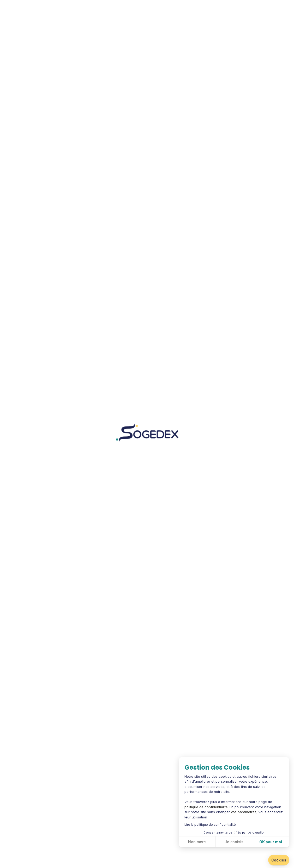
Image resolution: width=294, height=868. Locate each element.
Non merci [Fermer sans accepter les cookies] (197, 842)
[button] (279, 860)
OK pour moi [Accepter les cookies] (271, 842)
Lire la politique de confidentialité (210, 825)
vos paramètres (244, 812)
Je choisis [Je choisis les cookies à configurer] (234, 842)
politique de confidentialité (206, 807)
